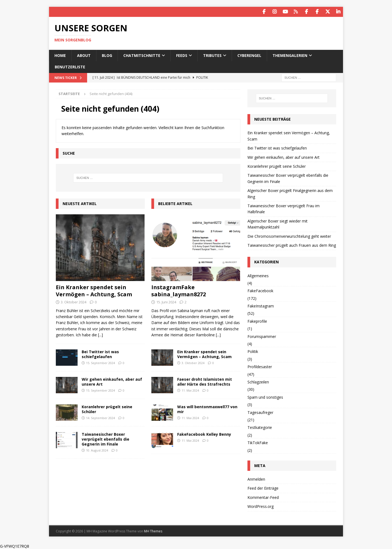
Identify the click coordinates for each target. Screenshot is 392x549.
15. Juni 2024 (166, 301)
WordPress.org (261, 506)
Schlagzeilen (258, 381)
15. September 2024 (100, 362)
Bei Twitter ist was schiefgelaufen (100, 354)
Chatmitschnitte (142, 55)
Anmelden (256, 479)
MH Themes (153, 531)
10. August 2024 (97, 450)
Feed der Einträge (263, 488)
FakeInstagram (261, 306)
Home (60, 55)
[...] (100, 335)
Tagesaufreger (260, 412)
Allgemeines (258, 275)
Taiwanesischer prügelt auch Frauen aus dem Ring (292, 245)
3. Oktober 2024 (73, 301)
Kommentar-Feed (263, 497)
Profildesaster (260, 366)
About (84, 55)
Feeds (182, 55)
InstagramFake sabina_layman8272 (179, 290)
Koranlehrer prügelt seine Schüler (107, 409)
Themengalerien (290, 55)
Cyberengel (249, 55)
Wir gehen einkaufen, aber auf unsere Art (112, 381)
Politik (253, 351)
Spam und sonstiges (265, 397)
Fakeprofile (257, 321)
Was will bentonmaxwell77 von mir (207, 409)
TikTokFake (258, 442)
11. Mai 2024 (190, 390)
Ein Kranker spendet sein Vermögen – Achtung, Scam (94, 290)
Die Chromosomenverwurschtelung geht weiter (289, 236)
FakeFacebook (260, 290)
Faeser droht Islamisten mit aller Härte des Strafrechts (205, 381)
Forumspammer (262, 336)
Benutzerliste (70, 67)
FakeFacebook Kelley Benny (204, 434)
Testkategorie (260, 427)
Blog (107, 55)
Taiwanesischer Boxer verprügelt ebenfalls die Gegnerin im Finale (105, 439)
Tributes (212, 55)
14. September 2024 (100, 418)
